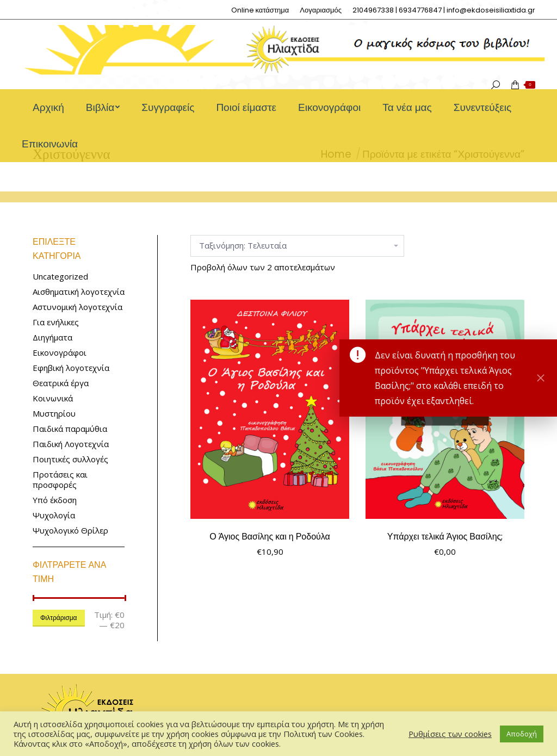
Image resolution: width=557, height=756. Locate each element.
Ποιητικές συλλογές (70, 459)
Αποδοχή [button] (522, 734)
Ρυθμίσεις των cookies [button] (450, 734)
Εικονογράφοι (60, 353)
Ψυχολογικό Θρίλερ (70, 531)
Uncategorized (60, 277)
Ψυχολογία (54, 515)
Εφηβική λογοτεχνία (71, 368)
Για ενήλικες (56, 322)
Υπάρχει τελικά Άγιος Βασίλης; (445, 537)
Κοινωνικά (53, 398)
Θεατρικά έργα (61, 383)
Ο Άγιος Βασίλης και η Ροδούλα (270, 537)
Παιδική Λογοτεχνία (71, 444)
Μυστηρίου (54, 414)
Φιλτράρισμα (59, 618)
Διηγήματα (52, 337)
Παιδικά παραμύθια (70, 429)
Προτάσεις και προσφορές (60, 480)
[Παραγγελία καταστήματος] (297, 246)
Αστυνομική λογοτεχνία (78, 307)
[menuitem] (260, 10)
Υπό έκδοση (55, 500)
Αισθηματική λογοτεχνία (79, 292)
